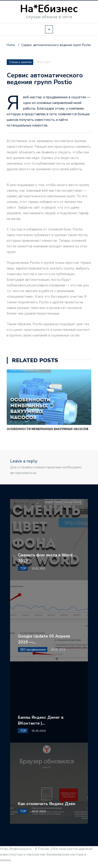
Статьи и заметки (20, 62)
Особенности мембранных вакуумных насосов (48, 429)
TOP (23, 569)
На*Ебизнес (49, 9)
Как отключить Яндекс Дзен (47, 804)
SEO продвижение (33, 650)
